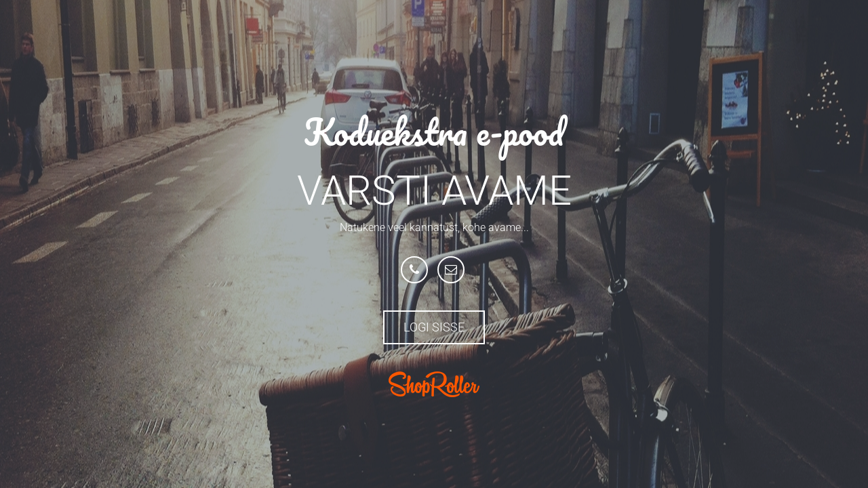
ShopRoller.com (434, 384)
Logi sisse (434, 327)
